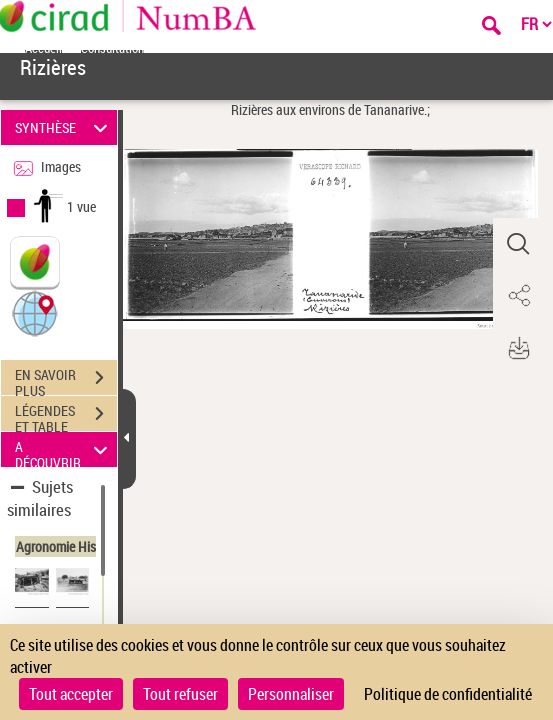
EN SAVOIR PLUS (66, 380)
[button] (35, 312)
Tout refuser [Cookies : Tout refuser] (180, 694)
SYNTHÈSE (64, 127)
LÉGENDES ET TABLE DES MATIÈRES (66, 416)
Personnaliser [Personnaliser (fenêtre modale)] (291, 694)
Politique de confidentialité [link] (448, 694)
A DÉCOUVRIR (64, 449)
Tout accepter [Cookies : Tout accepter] (71, 694)
